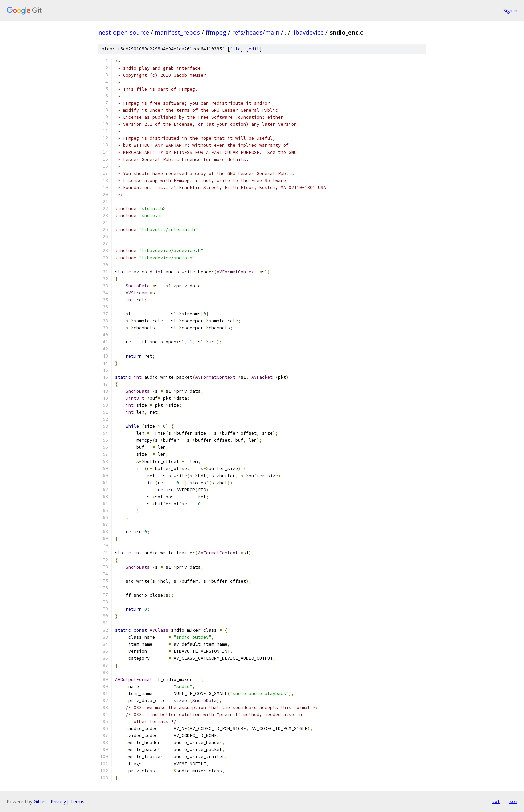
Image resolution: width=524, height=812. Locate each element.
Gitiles (40, 801)
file (235, 49)
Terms (77, 801)
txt (496, 801)
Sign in (510, 11)
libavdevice (308, 32)
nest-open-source (124, 32)
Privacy (58, 801)
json (512, 801)
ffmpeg (216, 32)
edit (254, 49)
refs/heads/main (256, 32)
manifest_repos (177, 32)
